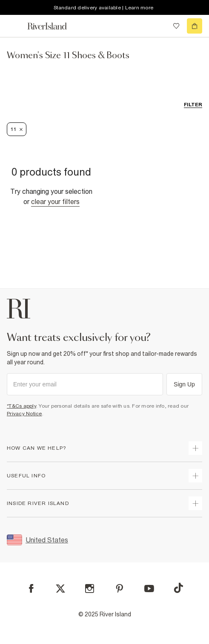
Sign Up (184, 384)
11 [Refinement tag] (17, 129)
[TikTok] (178, 588)
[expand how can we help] (195, 448)
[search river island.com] (159, 26)
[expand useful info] (195, 476)
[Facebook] (31, 589)
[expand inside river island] (195, 503)
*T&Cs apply (21, 406)
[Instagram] (90, 589)
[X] (60, 589)
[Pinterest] (119, 589)
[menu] (14, 26)
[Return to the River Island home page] (53, 26)
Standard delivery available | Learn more (103, 8)
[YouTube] (149, 589)
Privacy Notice (24, 414)
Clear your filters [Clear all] (55, 201)
